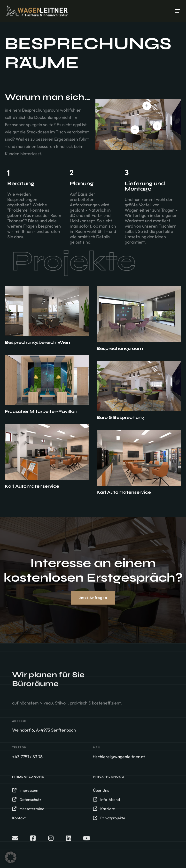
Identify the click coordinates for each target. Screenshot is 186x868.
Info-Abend (106, 802)
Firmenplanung (28, 780)
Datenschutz (27, 802)
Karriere (104, 812)
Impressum (25, 793)
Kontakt (19, 821)
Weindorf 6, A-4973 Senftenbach (44, 732)
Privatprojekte (109, 821)
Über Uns (101, 793)
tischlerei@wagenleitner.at (119, 758)
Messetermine (28, 812)
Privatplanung (109, 780)
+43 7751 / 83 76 (27, 758)
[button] (11, 857)
